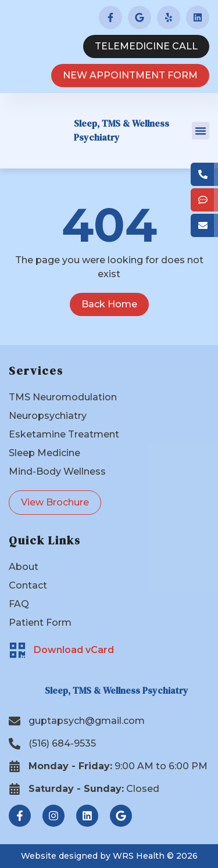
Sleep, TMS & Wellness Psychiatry (117, 690)
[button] (201, 131)
